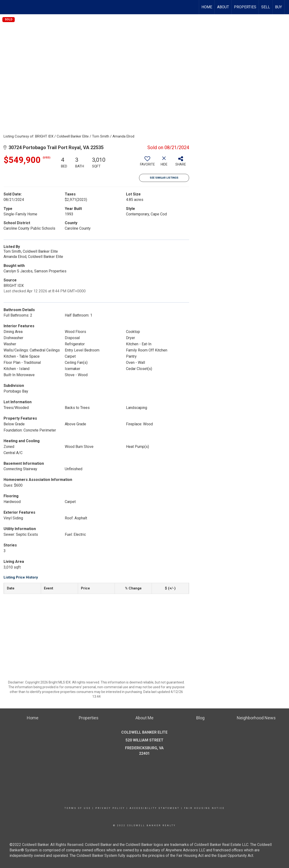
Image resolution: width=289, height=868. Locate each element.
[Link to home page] (6, 7)
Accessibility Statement (155, 808)
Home (207, 7)
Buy (278, 7)
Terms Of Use (78, 808)
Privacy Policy (110, 808)
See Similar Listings (164, 178)
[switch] (147, 163)
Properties (245, 7)
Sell (266, 7)
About (223, 7)
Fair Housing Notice (204, 808)
